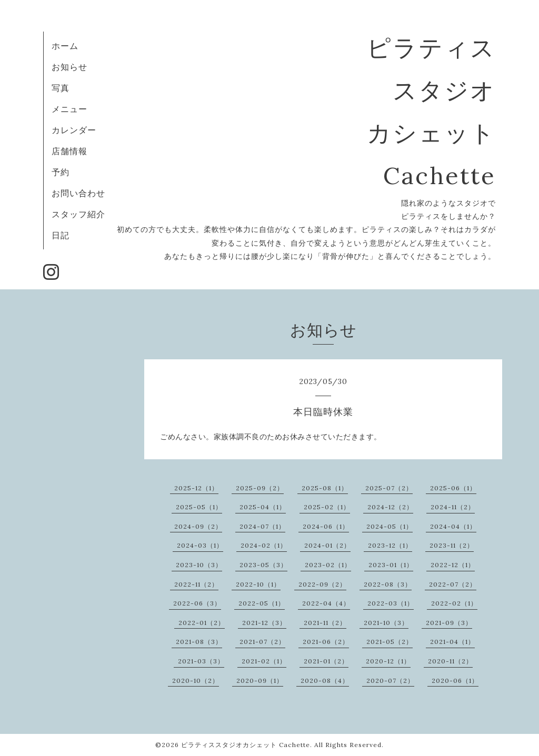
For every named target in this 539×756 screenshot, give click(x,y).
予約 (61, 172)
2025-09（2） (260, 488)
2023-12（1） (390, 545)
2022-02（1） (454, 603)
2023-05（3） (263, 565)
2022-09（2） (322, 584)
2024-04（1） (453, 526)
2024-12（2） (390, 507)
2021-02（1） (264, 661)
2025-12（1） (196, 488)
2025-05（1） (199, 507)
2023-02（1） (328, 565)
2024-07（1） (262, 526)
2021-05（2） (390, 642)
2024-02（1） (264, 545)
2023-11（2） (452, 545)
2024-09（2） (198, 526)
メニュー (69, 109)
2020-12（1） (388, 661)
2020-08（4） (325, 681)
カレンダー (74, 130)
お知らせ (69, 67)
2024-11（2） (453, 507)
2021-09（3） (449, 623)
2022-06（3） (197, 603)
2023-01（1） (391, 565)
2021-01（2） (326, 661)
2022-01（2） (202, 623)
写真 (61, 88)
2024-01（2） (327, 545)
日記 (61, 235)
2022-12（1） (453, 565)
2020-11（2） (450, 661)
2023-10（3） (199, 565)
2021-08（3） (199, 642)
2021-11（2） (325, 623)
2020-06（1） (455, 681)
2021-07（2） (262, 642)
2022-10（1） (258, 584)
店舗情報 (69, 151)
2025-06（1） (453, 488)
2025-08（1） (325, 488)
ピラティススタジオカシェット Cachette (246, 745)
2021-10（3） (386, 623)
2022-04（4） (326, 603)
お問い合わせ (78, 193)
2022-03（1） (391, 603)
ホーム (65, 46)
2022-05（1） (262, 603)
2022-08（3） (388, 584)
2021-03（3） (201, 661)
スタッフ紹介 (78, 214)
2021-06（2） (326, 642)
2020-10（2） (196, 681)
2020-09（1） (260, 681)
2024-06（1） (326, 526)
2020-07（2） (390, 681)
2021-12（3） (264, 623)
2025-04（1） (263, 507)
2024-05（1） (390, 526)
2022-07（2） (453, 584)
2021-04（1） (452, 642)
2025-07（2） (389, 488)
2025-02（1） (327, 507)
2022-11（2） (196, 584)
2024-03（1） (200, 545)
